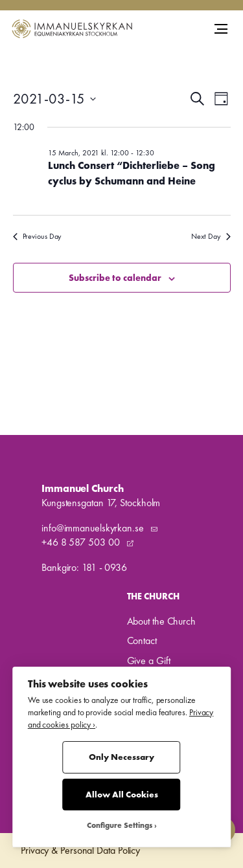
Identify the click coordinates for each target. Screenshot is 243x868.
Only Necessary (121, 757)
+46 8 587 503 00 (82, 542)
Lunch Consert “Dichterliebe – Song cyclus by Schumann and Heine (132, 173)
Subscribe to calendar (115, 278)
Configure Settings (120, 826)
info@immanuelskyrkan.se (94, 528)
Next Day (211, 236)
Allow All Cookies (122, 795)
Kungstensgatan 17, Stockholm (101, 503)
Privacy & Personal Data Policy (80, 850)
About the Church (161, 621)
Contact (142, 640)
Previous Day (38, 236)
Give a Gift (149, 661)
